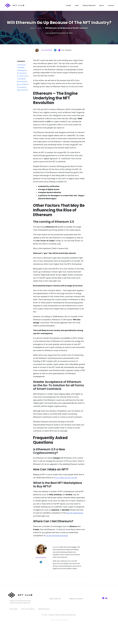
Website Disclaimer (42, 609)
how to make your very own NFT (67, 478)
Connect (111, 6)
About (100, 6)
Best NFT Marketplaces (76, 513)
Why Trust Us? (58, 599)
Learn (74, 6)
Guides (65, 6)
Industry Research (87, 6)
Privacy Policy (13, 609)
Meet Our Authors (74, 599)
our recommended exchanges (59, 536)
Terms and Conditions (27, 609)
